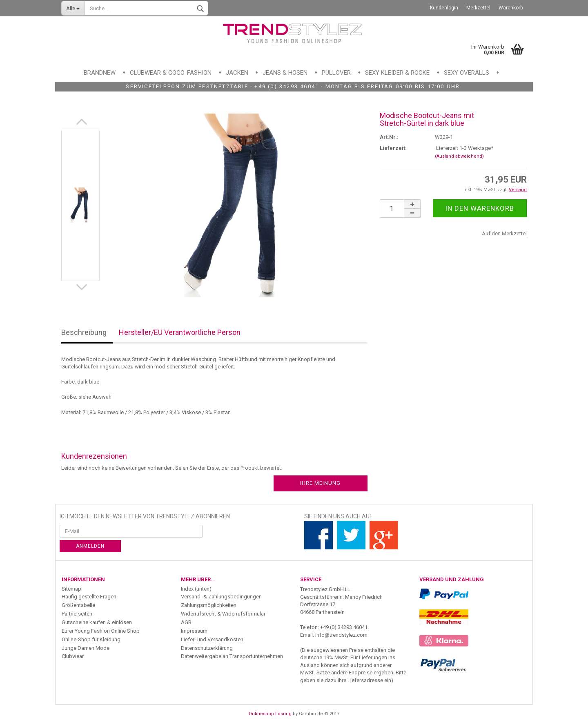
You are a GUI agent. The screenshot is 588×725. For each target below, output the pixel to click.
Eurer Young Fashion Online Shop (101, 631)
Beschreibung (84, 332)
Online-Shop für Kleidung (91, 639)
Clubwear (73, 656)
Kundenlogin (444, 8)
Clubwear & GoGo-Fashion (171, 73)
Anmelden (90, 546)
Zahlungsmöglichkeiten (209, 605)
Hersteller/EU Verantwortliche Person (180, 332)
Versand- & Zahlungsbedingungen (221, 597)
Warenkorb (511, 8)
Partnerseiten (77, 614)
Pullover (336, 73)
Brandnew (100, 73)
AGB (186, 622)
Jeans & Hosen (285, 73)
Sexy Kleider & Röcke (397, 73)
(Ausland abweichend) (459, 156)
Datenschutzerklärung (207, 648)
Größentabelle (78, 605)
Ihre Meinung (320, 483)
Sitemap (71, 589)
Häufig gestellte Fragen (89, 597)
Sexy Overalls (467, 73)
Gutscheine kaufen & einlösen (97, 622)
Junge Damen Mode (86, 648)
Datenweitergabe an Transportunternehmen (232, 656)
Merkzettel (478, 8)
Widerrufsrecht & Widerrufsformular (223, 614)
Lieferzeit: (393, 148)
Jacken (237, 73)
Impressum (194, 631)
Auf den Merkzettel (504, 233)
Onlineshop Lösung (270, 714)
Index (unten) (196, 589)
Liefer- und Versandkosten (212, 639)
